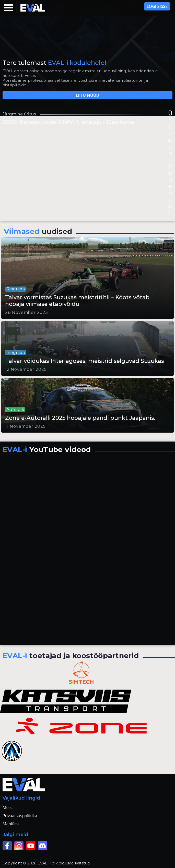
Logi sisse (157, 6)
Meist (8, 807)
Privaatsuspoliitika (20, 816)
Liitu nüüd (88, 95)
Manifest (11, 824)
